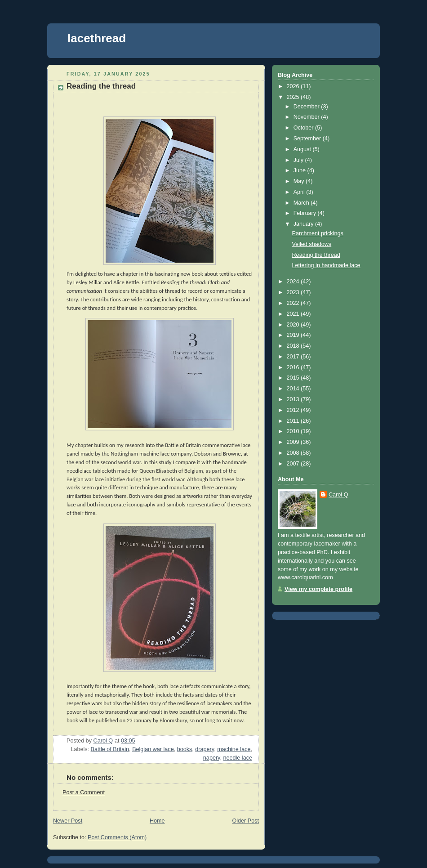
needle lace (238, 758)
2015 (294, 378)
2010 (294, 431)
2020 (294, 325)
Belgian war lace (153, 749)
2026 (294, 86)
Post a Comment (84, 792)
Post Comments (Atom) (117, 837)
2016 (294, 367)
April (300, 192)
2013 (294, 399)
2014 (294, 389)
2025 (294, 97)
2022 (294, 303)
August (303, 149)
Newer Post (68, 821)
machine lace (234, 749)
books (185, 749)
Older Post (245, 821)
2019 (294, 335)
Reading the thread (316, 255)
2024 (294, 282)
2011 (294, 421)
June (300, 170)
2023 (294, 292)
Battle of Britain (110, 749)
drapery (205, 749)
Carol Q (338, 495)
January (304, 224)
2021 (294, 314)
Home (157, 821)
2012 (294, 410)
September (308, 139)
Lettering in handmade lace (326, 265)
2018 (294, 346)
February (306, 213)
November (307, 117)
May (300, 181)
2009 (294, 442)
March (302, 203)
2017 (294, 357)
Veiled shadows (312, 244)
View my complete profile (318, 589)
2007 (294, 464)
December (307, 107)
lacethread (97, 38)
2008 (294, 453)
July (299, 160)
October (304, 128)
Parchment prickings (318, 233)
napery (212, 758)
